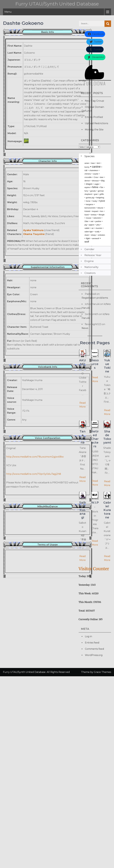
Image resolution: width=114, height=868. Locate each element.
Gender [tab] (87, 249)
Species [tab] (87, 156)
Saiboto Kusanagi (83, 510)
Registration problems (95, 298)
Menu (8, 12)
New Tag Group (94, 101)
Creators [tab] (88, 273)
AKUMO (83, 362)
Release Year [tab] (91, 255)
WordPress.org (94, 655)
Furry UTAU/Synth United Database (57, 4)
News (85, 328)
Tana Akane (83, 437)
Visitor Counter (94, 569)
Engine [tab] (87, 261)
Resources (95, 364)
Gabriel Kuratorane (107, 510)
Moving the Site (94, 130)
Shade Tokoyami (107, 437)
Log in (88, 636)
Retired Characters (95, 439)
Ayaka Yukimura (33, 230)
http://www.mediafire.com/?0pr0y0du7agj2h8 (34, 474)
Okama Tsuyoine (34, 234)
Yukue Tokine (107, 366)
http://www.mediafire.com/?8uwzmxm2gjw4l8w (35, 457)
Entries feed (92, 643)
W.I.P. (95, 504)
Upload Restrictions (96, 123)
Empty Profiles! (94, 117)
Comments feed (94, 649)
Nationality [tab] (89, 267)
